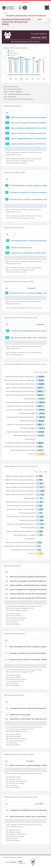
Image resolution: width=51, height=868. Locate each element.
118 (7, 337)
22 (8, 247)
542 (7, 253)
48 (7, 293)
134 (7, 128)
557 (7, 144)
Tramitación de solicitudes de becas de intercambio (30, 331)
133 (7, 123)
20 (8, 240)
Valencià (25, 2)
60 (7, 199)
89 (8, 331)
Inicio (5, 13)
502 (7, 133)
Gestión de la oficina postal (21, 248)
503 (7, 138)
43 (8, 117)
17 (7, 185)
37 (7, 192)
